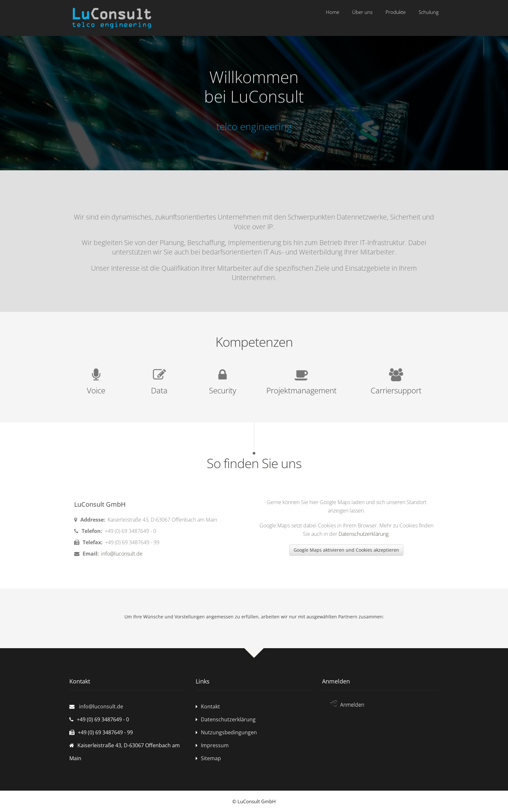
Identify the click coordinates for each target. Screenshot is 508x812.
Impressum (215, 745)
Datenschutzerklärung (364, 534)
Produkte (396, 12)
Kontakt (210, 706)
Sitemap (211, 758)
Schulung (429, 12)
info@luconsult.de (121, 554)
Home (333, 12)
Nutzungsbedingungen (229, 732)
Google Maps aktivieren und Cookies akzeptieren (346, 550)
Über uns (362, 12)
